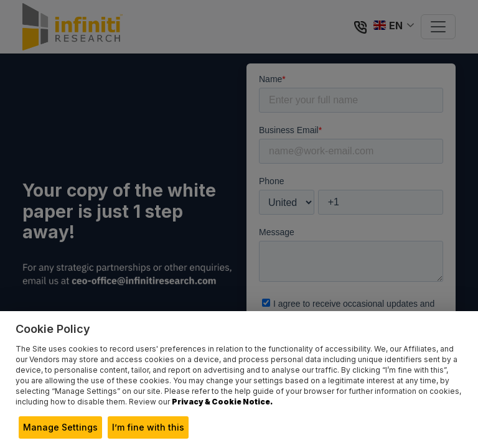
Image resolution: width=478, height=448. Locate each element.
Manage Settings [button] (60, 427)
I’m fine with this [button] (148, 427)
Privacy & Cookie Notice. (222, 402)
